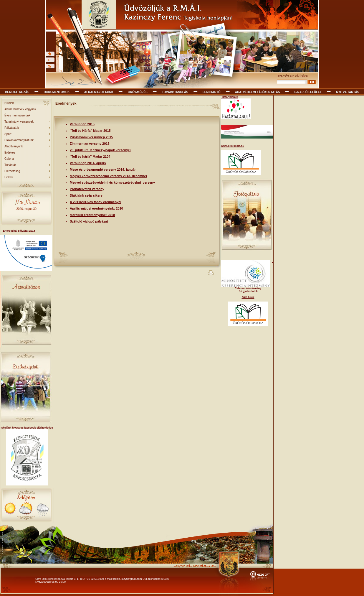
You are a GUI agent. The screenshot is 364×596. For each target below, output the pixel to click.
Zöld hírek (248, 297)
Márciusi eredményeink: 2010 (92, 215)
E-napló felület (308, 92)
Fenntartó (212, 92)
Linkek (9, 177)
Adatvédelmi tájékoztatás (258, 92)
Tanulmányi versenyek (19, 122)
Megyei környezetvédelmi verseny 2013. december (109, 176)
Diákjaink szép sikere (86, 195)
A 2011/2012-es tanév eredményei (95, 202)
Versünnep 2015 (82, 124)
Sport (8, 134)
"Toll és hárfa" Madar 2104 (90, 157)
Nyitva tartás (348, 92)
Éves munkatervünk (17, 115)
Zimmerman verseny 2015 (90, 144)
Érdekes (10, 153)
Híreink (9, 103)
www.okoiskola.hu (233, 146)
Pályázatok (12, 128)
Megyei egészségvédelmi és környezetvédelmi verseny (112, 182)
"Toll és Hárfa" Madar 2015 (90, 131)
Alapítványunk (14, 146)
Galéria (9, 159)
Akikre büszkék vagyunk (20, 109)
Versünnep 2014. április (88, 163)
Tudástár (10, 165)
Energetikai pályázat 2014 (18, 231)
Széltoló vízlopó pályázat (89, 221)
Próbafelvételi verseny (87, 189)
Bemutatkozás (17, 92)
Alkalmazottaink (99, 92)
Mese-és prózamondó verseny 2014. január (103, 169)
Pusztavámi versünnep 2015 (91, 137)
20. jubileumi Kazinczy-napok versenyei (100, 150)
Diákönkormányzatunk (19, 140)
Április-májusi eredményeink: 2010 (96, 208)
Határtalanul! (230, 97)
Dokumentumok (57, 92)
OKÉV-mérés (138, 92)
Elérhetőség (12, 171)
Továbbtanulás (175, 92)
